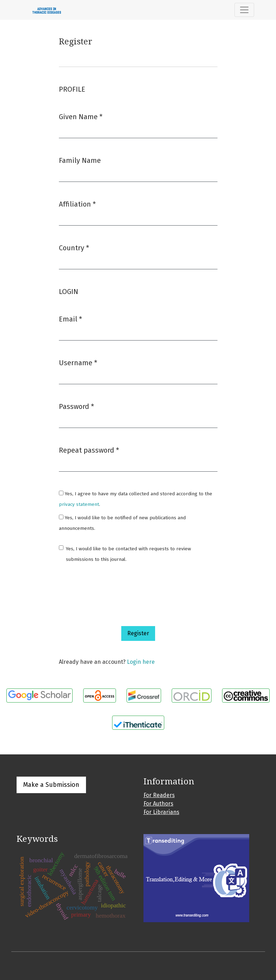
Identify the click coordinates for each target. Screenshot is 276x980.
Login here (141, 662)
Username (78, 362)
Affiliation (77, 204)
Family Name (80, 160)
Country (74, 247)
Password (76, 406)
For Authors (158, 804)
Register (138, 633)
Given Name (81, 116)
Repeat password (89, 450)
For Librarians (161, 812)
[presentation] (112, 595)
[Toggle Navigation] (244, 10)
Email (70, 318)
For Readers (159, 795)
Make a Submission (51, 785)
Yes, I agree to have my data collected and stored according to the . (136, 499)
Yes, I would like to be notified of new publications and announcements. (122, 523)
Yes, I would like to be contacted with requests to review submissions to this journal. (128, 554)
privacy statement (79, 504)
